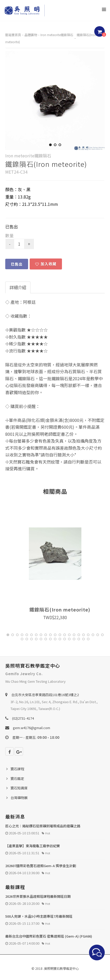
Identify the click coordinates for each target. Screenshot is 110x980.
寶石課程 (17, 769)
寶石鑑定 (17, 778)
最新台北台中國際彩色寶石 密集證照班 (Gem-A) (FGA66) (49, 936)
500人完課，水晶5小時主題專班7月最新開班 (39, 916)
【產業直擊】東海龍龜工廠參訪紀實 (33, 846)
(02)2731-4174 (23, 718)
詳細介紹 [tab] (18, 287)
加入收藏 (46, 264)
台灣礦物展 (19, 798)
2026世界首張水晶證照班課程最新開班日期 (38, 896)
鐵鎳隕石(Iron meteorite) (60, 609)
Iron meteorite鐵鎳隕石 (57, 35)
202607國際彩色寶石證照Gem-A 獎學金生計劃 (41, 866)
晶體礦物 (31, 35)
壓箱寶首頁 (13, 35)
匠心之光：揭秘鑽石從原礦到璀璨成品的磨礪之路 (43, 826)
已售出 (17, 264)
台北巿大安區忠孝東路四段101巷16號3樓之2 (45, 695)
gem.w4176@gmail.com (32, 728)
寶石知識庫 (19, 788)
